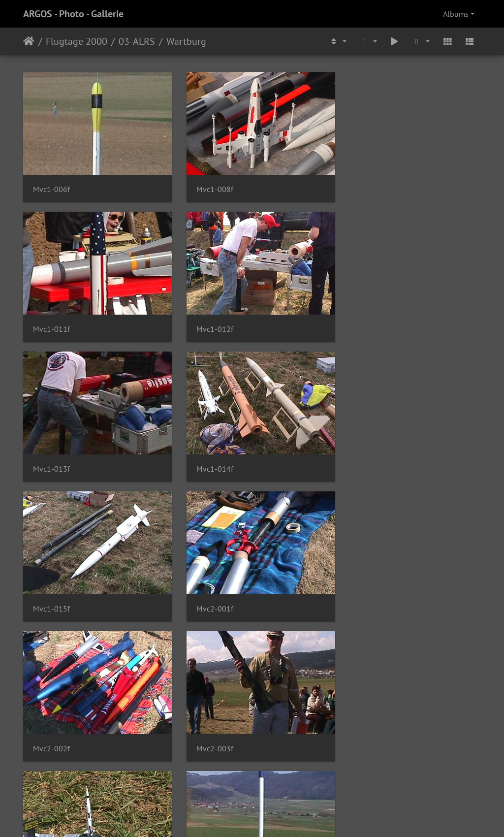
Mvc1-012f (51, 321)
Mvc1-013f (209, 321)
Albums (456, 14)
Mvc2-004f (209, 592)
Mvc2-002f (366, 457)
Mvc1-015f (51, 457)
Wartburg (186, 41)
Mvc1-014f (366, 321)
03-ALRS (137, 41)
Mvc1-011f (366, 185)
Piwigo (272, 816)
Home (29, 41)
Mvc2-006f (51, 728)
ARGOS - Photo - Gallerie (73, 14)
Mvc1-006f (51, 185)
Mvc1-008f (209, 185)
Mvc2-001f (209, 457)
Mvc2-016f (366, 728)
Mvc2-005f (366, 592)
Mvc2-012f (209, 728)
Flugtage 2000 (77, 41)
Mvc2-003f (51, 592)
